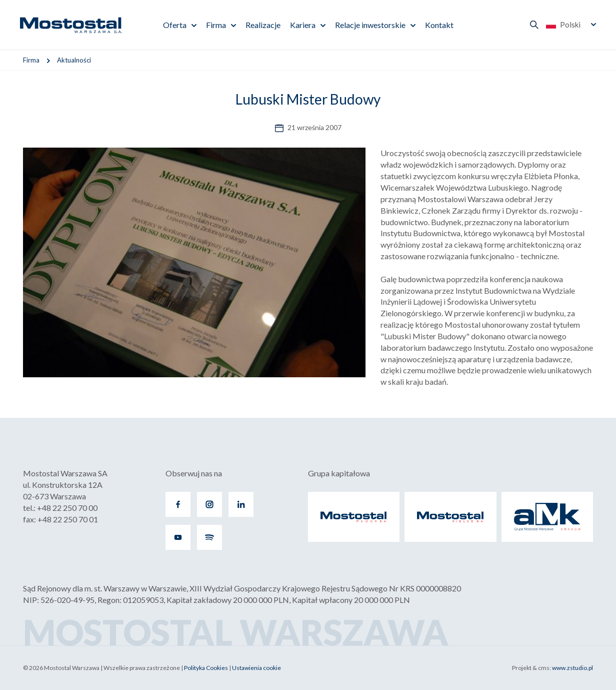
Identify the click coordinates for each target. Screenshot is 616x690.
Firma (216, 25)
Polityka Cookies (206, 668)
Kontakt (439, 25)
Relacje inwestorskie (370, 25)
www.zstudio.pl (572, 668)
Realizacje (263, 25)
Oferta (175, 25)
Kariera (303, 25)
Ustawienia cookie (256, 668)
